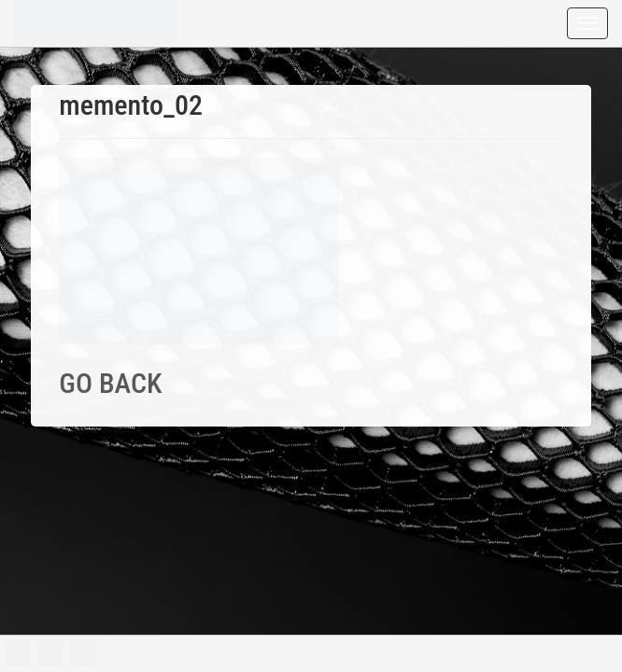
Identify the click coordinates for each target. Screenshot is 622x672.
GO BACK (110, 383)
